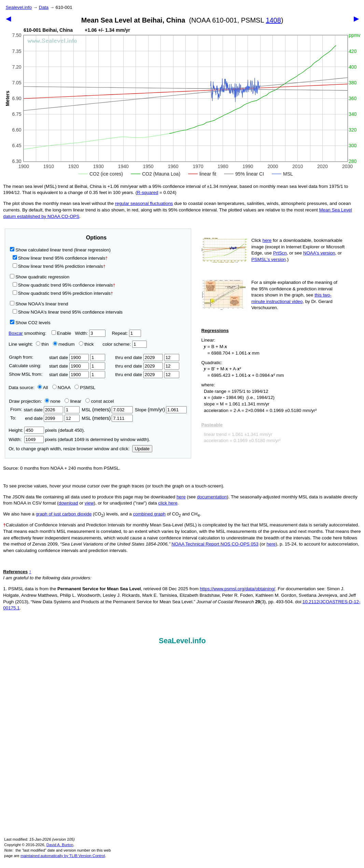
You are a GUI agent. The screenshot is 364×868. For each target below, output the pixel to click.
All (43, 388)
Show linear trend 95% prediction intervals (59, 266)
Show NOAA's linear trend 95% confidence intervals (68, 312)
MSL (107, 410)
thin (41, 344)
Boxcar (16, 333)
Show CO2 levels (30, 323)
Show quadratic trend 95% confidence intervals (64, 285)
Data (44, 7)
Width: (90, 333)
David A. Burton (60, 845)
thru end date (139, 357)
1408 (273, 20)
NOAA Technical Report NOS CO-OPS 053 (215, 544)
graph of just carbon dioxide (64, 514)
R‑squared (148, 192)
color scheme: (124, 344)
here (267, 240)
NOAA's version (319, 253)
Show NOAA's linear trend (39, 304)
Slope (161, 410)
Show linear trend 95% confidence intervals (59, 258)
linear (73, 401)
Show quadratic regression (40, 277)
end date (43, 418)
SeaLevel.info (182, 641)
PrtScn (280, 253)
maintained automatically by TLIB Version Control (63, 856)
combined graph (149, 514)
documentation (212, 497)
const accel (100, 401)
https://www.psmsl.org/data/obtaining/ (237, 589)
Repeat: (126, 333)
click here (168, 503)
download (68, 503)
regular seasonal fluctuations (144, 203)
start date (69, 357)
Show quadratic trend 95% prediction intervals (63, 293)
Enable (61, 333)
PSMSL (85, 388)
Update (142, 449)
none (51, 401)
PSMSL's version (269, 259)
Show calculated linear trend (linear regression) (60, 250)
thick (87, 344)
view (89, 503)
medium (64, 344)
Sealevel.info (19, 7)
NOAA (61, 388)
